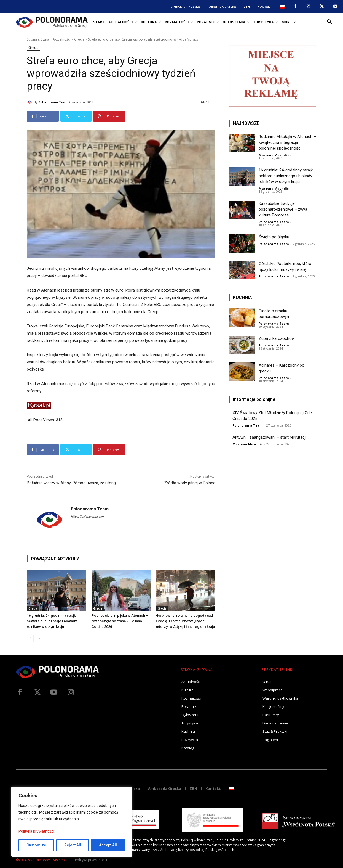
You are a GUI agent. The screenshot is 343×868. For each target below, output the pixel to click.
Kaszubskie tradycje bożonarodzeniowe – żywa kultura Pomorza (283, 209)
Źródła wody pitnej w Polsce (190, 483)
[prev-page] (30, 639)
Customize (36, 845)
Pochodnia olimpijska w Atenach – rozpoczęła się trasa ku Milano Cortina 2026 (120, 621)
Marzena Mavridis (274, 155)
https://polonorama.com (88, 517)
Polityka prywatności (36, 831)
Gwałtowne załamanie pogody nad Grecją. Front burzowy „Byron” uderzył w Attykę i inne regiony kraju (185, 621)
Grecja (79, 39)
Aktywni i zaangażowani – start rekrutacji (269, 437)
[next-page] (39, 639)
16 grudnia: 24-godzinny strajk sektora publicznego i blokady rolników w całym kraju (52, 621)
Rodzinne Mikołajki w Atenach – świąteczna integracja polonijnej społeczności (287, 142)
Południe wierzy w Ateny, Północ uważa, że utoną (71, 483)
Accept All (108, 845)
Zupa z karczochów (277, 338)
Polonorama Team (53, 102)
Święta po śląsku (274, 237)
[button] (329, 22)
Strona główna (38, 39)
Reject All (73, 845)
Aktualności (62, 39)
